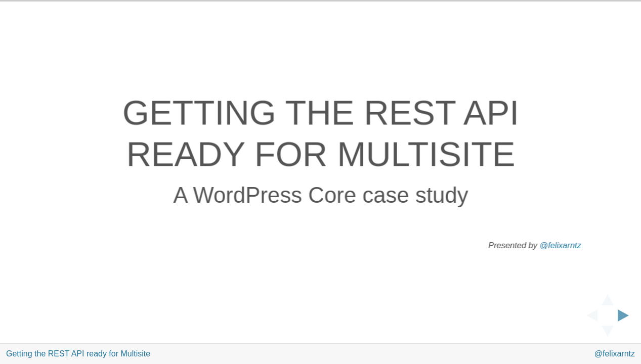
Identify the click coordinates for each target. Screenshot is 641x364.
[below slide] (608, 334)
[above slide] (608, 297)
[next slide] (626, 315)
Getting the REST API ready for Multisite (78, 354)
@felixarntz (560, 245)
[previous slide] (589, 315)
